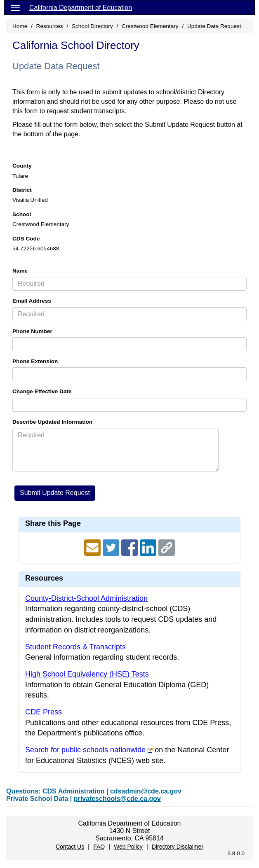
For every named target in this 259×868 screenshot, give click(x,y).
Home (20, 26)
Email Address (32, 301)
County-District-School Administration (86, 598)
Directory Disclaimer (178, 847)
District (22, 190)
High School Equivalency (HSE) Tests (87, 674)
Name (20, 271)
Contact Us (70, 847)
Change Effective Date (42, 391)
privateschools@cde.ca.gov (117, 799)
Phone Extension (35, 361)
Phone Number (32, 331)
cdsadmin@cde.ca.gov (146, 791)
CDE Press (44, 712)
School (22, 214)
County (22, 166)
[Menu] (15, 7)
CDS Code (26, 239)
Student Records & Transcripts (75, 647)
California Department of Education (81, 8)
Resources (50, 26)
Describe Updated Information (52, 422)
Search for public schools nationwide (85, 750)
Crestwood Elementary (150, 26)
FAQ (99, 847)
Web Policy (128, 847)
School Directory (92, 26)
